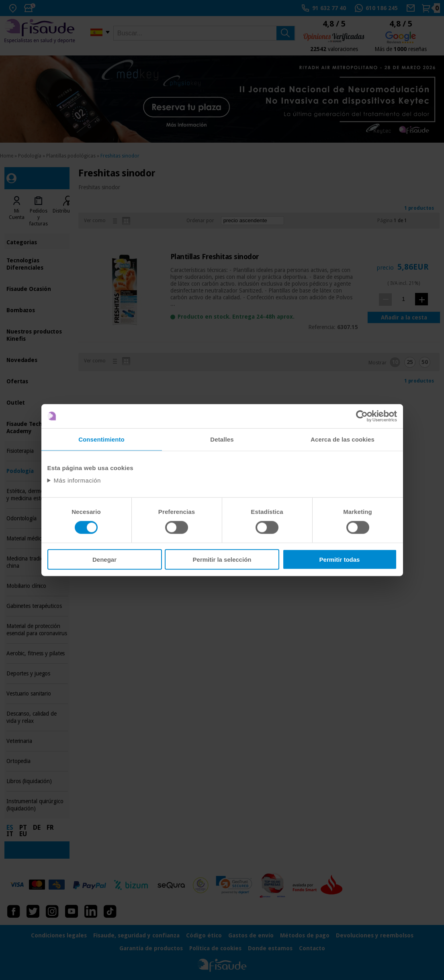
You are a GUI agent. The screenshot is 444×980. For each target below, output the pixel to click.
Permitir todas (340, 560)
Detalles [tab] (222, 439)
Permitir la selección (222, 560)
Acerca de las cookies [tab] (343, 439)
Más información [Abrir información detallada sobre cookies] (77, 480)
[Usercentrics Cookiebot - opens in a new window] (362, 416)
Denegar (104, 560)
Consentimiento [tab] (101, 439)
